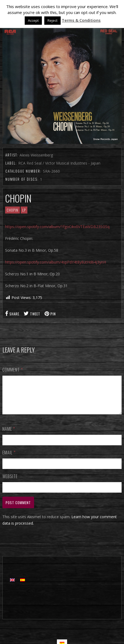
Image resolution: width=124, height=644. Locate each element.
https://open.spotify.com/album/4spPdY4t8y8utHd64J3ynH (56, 262)
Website (10, 483)
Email (9, 459)
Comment (13, 370)
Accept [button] (33, 20)
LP (24, 210)
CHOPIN (12, 210)
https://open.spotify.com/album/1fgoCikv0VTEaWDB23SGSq (57, 227)
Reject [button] (52, 20)
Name (9, 435)
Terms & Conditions (81, 20)
